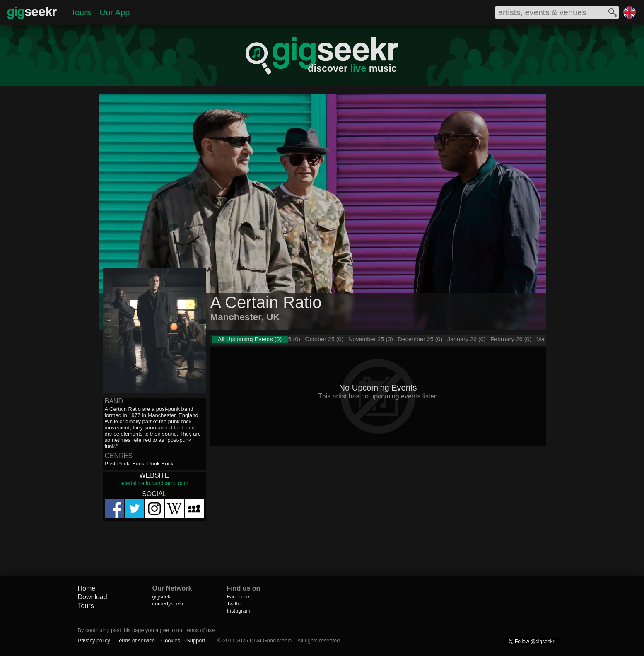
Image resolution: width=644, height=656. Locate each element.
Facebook (239, 597)
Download (93, 597)
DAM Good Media (271, 640)
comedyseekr (168, 604)
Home (87, 588)
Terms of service (136, 640)
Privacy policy (94, 640)
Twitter (235, 604)
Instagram (239, 611)
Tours (81, 12)
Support (196, 640)
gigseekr (162, 597)
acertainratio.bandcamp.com (154, 483)
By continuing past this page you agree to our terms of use (146, 630)
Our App (115, 12)
